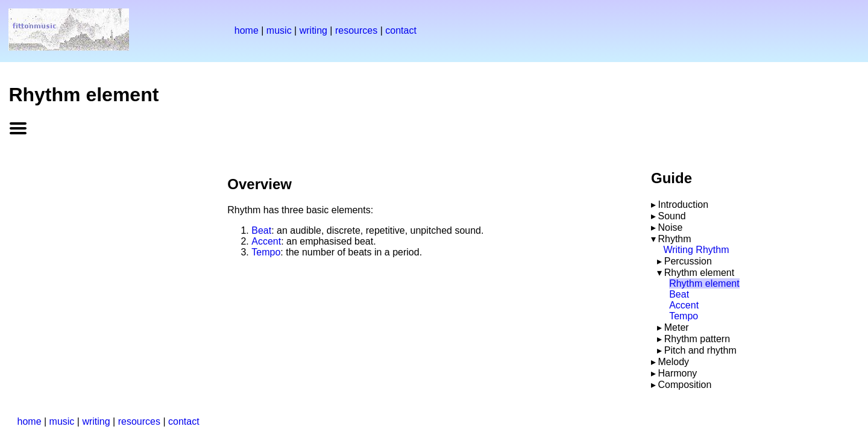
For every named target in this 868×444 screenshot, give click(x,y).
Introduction (683, 205)
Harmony (677, 373)
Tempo (266, 252)
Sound (671, 216)
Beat (261, 230)
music (279, 30)
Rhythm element (700, 273)
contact (401, 30)
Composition (684, 385)
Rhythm (674, 239)
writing (313, 30)
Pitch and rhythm (700, 350)
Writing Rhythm (696, 250)
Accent (266, 241)
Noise (670, 227)
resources (356, 30)
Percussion (688, 261)
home (247, 30)
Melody (673, 362)
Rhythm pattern (697, 339)
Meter (677, 327)
